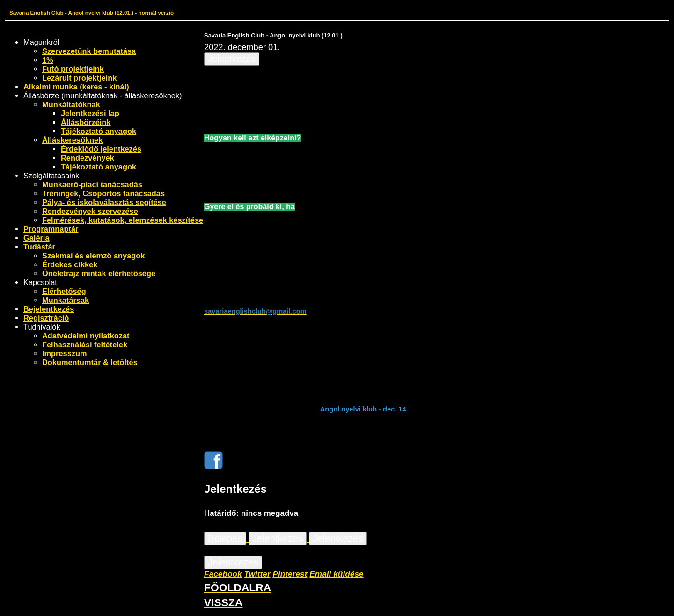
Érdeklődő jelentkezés (101, 149)
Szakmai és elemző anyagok (93, 256)
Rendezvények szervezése (90, 211)
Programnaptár (51, 229)
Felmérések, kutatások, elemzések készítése (123, 220)
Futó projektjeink (73, 69)
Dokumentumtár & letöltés (90, 362)
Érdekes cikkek (70, 264)
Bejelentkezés (49, 309)
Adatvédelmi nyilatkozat (86, 336)
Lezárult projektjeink (79, 78)
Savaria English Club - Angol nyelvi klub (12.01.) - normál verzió (92, 12)
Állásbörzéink (86, 122)
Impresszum (65, 353)
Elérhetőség (64, 291)
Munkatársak (66, 300)
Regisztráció (46, 318)
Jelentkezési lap (90, 113)
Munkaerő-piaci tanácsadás (92, 184)
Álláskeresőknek (72, 140)
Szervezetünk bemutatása (89, 51)
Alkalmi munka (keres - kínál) (76, 87)
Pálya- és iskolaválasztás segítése (104, 202)
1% (48, 60)
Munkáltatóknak (71, 104)
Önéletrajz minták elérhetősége (99, 273)
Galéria (37, 238)
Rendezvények (88, 158)
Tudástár (39, 247)
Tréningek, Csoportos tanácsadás (103, 193)
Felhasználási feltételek (85, 345)
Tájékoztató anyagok (99, 131)
